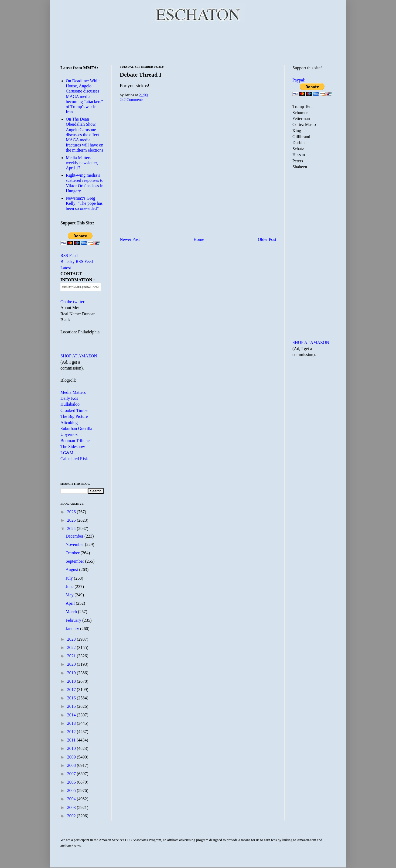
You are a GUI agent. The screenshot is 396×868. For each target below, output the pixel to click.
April (71, 603)
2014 (72, 715)
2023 (72, 639)
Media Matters (73, 392)
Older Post (267, 239)
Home (199, 239)
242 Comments (132, 100)
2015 (72, 706)
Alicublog (69, 423)
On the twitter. (73, 302)
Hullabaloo (70, 404)
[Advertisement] (198, 43)
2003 (72, 807)
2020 (72, 664)
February (74, 620)
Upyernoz (69, 434)
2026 (72, 512)
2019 (72, 673)
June (70, 587)
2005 (72, 790)
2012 (72, 732)
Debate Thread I (141, 75)
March (72, 612)
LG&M (67, 453)
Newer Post (130, 239)
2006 (72, 782)
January (73, 629)
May (70, 595)
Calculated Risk (74, 459)
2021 (72, 656)
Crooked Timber (75, 410)
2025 (72, 520)
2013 (72, 723)
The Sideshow (73, 447)
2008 (72, 765)
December (75, 536)
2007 (72, 774)
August (72, 570)
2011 (72, 740)
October (73, 553)
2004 (72, 799)
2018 (72, 681)
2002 (72, 816)
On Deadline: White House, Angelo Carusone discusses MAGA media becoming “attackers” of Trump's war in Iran (84, 96)
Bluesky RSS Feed (77, 262)
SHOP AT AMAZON (79, 356)
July (70, 578)
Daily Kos (69, 398)
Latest (66, 268)
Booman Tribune (75, 441)
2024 (72, 529)
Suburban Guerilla (76, 428)
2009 (72, 757)
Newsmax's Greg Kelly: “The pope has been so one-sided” (84, 203)
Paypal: (299, 80)
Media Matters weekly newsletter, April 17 (82, 163)
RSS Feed (69, 256)
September (75, 561)
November (75, 544)
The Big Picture (74, 416)
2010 (72, 748)
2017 (72, 690)
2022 (72, 647)
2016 (72, 698)
